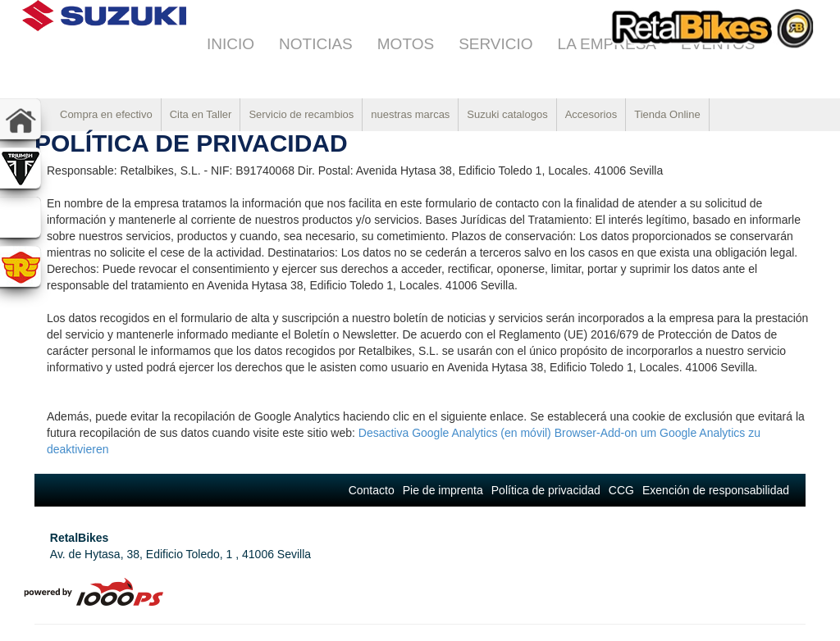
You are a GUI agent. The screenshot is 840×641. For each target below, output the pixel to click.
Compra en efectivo (106, 114)
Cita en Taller (201, 114)
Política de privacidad (546, 490)
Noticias (316, 44)
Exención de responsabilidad (716, 490)
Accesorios (591, 114)
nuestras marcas (410, 114)
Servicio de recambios (301, 114)
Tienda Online (667, 114)
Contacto (372, 490)
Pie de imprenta (443, 490)
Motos (406, 44)
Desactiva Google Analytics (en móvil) (455, 433)
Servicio (495, 44)
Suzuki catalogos (507, 114)
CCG (621, 490)
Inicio (231, 44)
